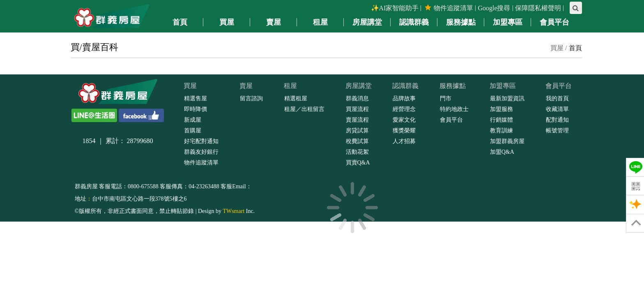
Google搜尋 (494, 8)
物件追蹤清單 (449, 8)
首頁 (575, 48)
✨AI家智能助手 (395, 8)
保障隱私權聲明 (538, 8)
